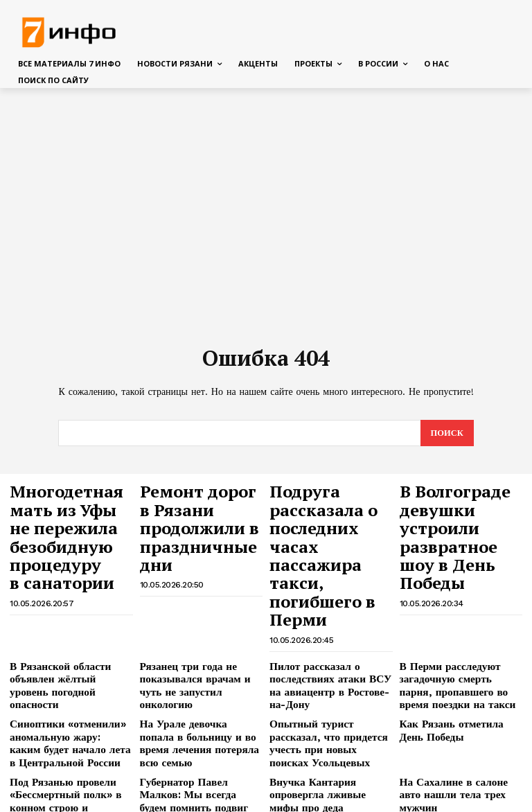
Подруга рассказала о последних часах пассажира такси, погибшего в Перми (330, 514)
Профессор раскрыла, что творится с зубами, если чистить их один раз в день (196, 757)
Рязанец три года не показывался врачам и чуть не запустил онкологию (197, 607)
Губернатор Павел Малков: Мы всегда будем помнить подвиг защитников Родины (197, 707)
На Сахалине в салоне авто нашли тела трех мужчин (456, 702)
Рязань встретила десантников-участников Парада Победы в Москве (452, 757)
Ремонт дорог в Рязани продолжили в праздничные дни (196, 507)
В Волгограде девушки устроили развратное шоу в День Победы (457, 507)
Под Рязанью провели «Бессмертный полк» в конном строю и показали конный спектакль (63, 713)
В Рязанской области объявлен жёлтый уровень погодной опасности (64, 607)
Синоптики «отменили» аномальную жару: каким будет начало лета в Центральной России (63, 662)
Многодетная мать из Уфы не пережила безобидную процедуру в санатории (68, 520)
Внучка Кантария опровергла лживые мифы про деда (330, 702)
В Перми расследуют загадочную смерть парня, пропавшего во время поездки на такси (454, 612)
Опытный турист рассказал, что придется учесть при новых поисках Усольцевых (328, 657)
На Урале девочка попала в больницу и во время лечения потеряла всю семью (201, 657)
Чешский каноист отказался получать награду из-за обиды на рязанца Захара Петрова (328, 763)
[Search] (446, 434)
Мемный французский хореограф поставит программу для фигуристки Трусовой (67, 763)
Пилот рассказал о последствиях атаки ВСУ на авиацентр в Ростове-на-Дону (327, 612)
